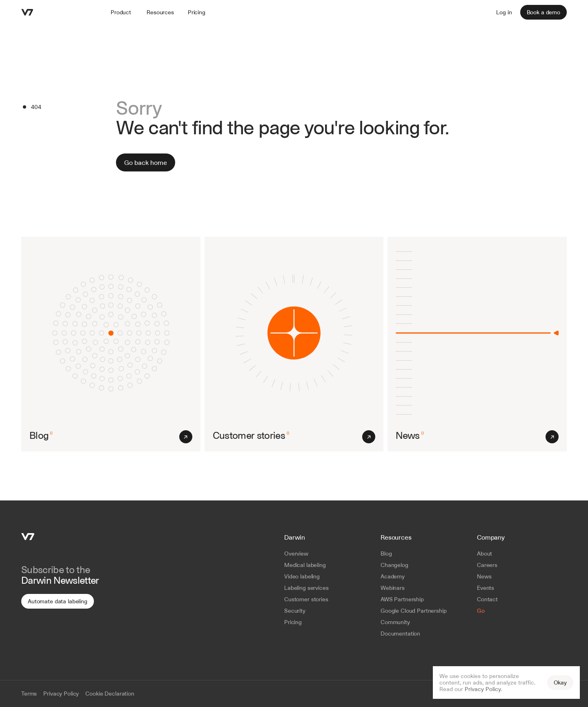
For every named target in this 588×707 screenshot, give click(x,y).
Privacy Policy (483, 689)
